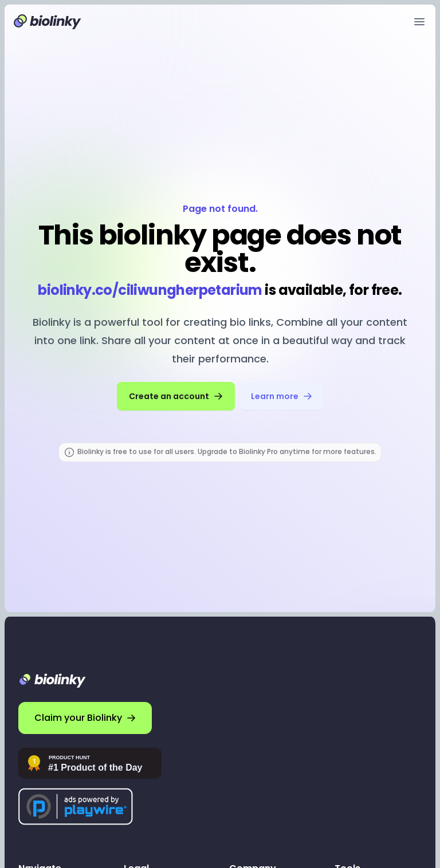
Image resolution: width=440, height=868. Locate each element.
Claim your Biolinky (85, 718)
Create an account (176, 396)
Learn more (282, 396)
